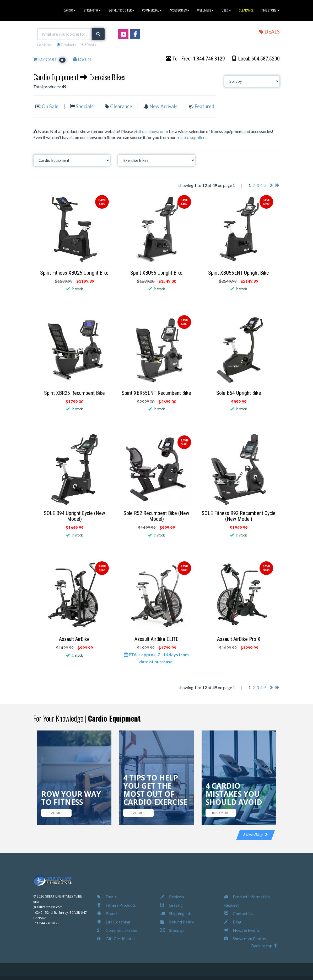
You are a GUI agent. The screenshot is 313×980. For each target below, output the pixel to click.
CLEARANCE (246, 10)
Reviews (172, 897)
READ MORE (56, 813)
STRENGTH (92, 10)
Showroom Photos (245, 939)
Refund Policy (177, 922)
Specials (85, 106)
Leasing (172, 905)
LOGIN (82, 59)
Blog (233, 922)
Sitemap (172, 930)
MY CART (49, 59)
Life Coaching (114, 922)
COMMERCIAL (152, 10)
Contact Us (239, 913)
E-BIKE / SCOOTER (121, 10)
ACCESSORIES (179, 10)
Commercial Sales (117, 930)
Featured (204, 106)
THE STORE (271, 10)
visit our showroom (151, 131)
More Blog (256, 835)
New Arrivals (163, 106)
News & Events (242, 930)
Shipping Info (177, 913)
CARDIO (70, 10)
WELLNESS (205, 10)
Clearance (121, 106)
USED (226, 10)
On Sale (50, 106)
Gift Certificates (116, 939)
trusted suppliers (191, 137)
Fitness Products (116, 905)
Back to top (264, 946)
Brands (108, 913)
